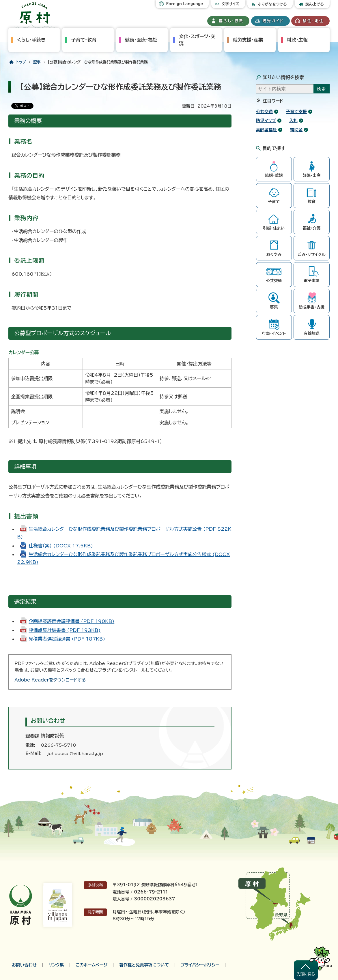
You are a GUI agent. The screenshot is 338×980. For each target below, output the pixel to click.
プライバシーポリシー (200, 965)
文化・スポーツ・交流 (197, 40)
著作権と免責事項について (144, 965)
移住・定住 (313, 21)
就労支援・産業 (248, 40)
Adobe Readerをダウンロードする (50, 680)
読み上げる (315, 4)
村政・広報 (297, 40)
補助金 (296, 130)
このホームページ (91, 965)
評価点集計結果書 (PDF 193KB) (65, 630)
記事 (37, 62)
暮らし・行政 (231, 21)
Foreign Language (184, 4)
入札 (293, 120)
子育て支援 (296, 111)
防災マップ (266, 120)
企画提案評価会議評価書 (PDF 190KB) (71, 621)
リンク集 (56, 965)
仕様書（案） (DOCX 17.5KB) (61, 546)
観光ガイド (273, 21)
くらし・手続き (31, 40)
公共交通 (264, 111)
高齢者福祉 (267, 130)
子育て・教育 (84, 40)
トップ (21, 62)
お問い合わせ (24, 965)
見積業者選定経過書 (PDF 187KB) (67, 639)
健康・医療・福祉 (141, 40)
